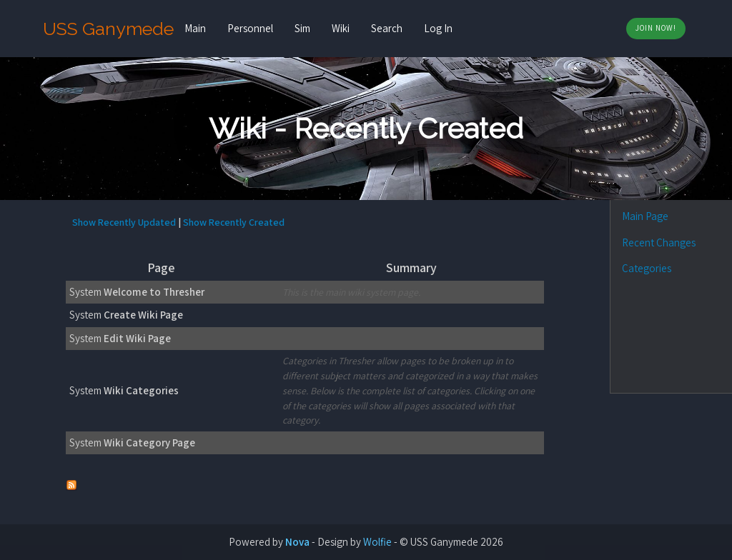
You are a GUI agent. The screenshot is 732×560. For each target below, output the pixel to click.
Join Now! (656, 28)
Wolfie (377, 542)
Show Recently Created (234, 222)
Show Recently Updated (124, 222)
